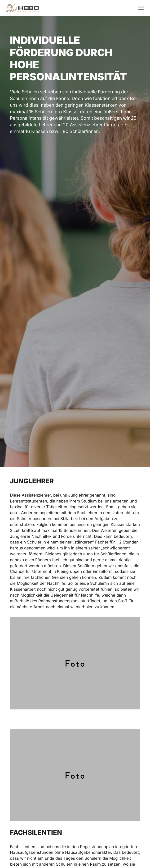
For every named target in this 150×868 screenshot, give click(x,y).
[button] (141, 8)
